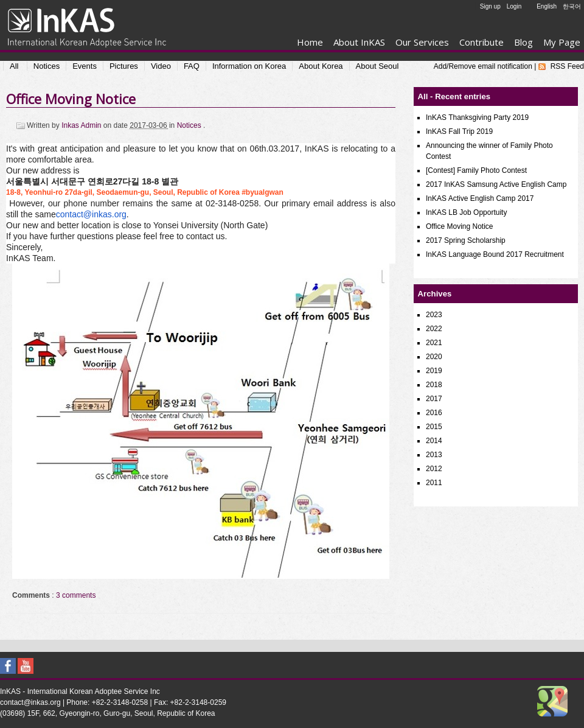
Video (161, 66)
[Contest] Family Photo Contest (476, 170)
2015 (434, 427)
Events (85, 66)
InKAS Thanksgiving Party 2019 (477, 117)
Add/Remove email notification (483, 66)
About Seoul (377, 66)
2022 (434, 329)
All (14, 66)
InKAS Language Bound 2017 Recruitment (495, 254)
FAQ (192, 66)
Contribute (481, 42)
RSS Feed (567, 66)
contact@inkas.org (91, 214)
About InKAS (359, 42)
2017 (434, 399)
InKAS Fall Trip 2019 (459, 131)
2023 (434, 315)
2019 (434, 371)
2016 (434, 413)
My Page (562, 42)
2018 (434, 385)
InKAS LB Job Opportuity (466, 212)
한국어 (572, 6)
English (547, 6)
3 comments (76, 595)
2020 (434, 357)
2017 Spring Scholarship (466, 240)
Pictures (124, 66)
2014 (434, 441)
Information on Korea (249, 66)
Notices (47, 66)
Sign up (490, 6)
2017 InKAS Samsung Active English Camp (496, 184)
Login (514, 6)
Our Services (422, 42)
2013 (434, 455)
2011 (434, 483)
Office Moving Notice (71, 99)
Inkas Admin (82, 125)
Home (310, 42)
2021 (434, 343)
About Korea (321, 66)
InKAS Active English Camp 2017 (480, 198)
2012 (434, 469)
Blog (523, 42)
